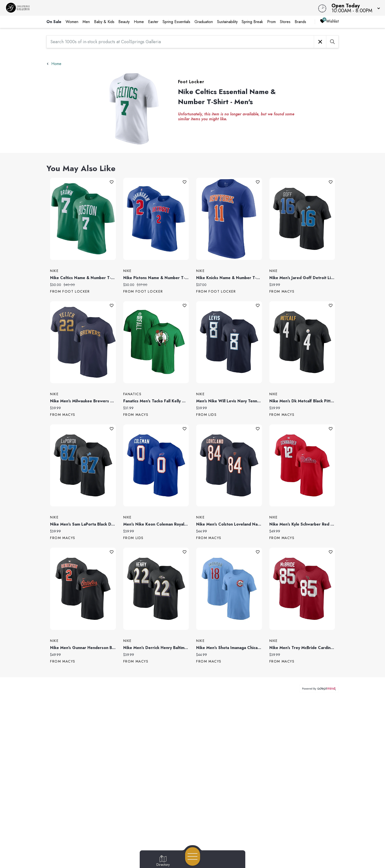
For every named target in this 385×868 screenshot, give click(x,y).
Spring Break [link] (252, 22)
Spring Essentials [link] (176, 22)
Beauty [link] (124, 22)
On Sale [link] (54, 22)
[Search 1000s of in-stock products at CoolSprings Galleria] (180, 42)
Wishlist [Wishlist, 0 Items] (329, 21)
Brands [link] (300, 22)
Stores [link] (285, 22)
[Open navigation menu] (193, 856)
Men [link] (86, 22)
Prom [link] (271, 22)
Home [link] (139, 22)
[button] (354, 8)
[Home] (145, 8)
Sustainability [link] (227, 22)
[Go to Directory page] (163, 861)
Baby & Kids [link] (104, 22)
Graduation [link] (204, 22)
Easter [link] (153, 22)
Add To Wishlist (112, 182)
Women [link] (72, 22)
